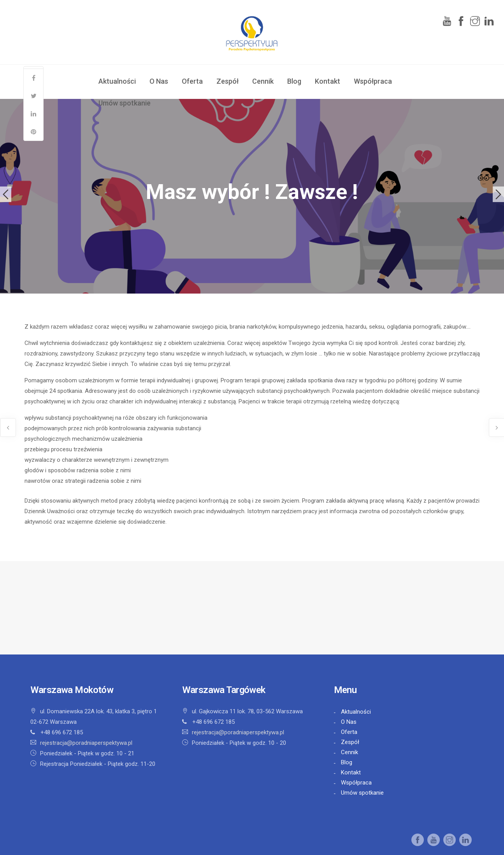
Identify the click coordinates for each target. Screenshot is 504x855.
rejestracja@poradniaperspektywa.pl (86, 743)
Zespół (227, 81)
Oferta (192, 81)
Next (498, 194)
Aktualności (117, 81)
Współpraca (373, 81)
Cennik (263, 81)
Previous (6, 194)
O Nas (159, 81)
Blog (294, 81)
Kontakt (328, 81)
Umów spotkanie (125, 103)
